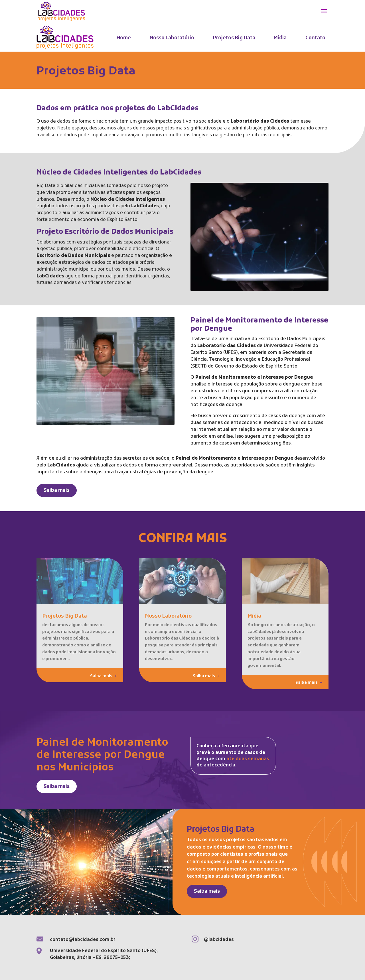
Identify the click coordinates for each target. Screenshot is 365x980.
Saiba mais (57, 491)
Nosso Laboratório (172, 38)
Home (124, 38)
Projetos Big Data (234, 38)
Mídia (280, 38)
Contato (315, 38)
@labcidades (219, 940)
